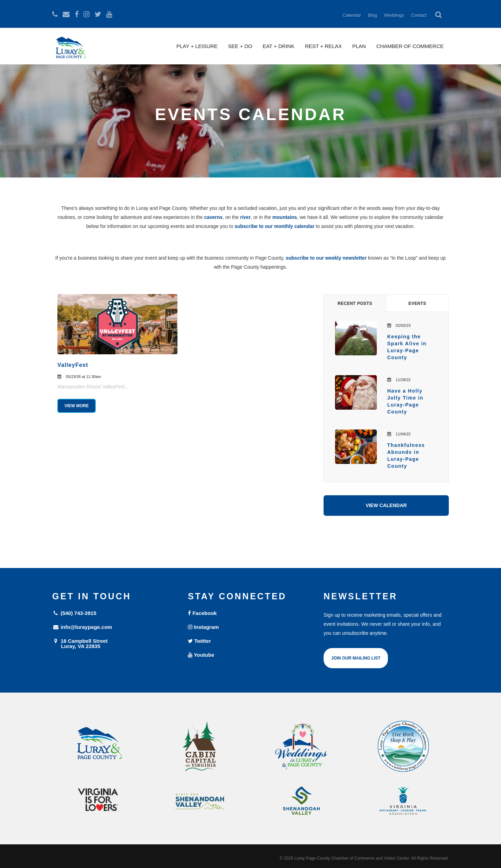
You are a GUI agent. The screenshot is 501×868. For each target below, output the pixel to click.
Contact (419, 15)
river (245, 217)
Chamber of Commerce (410, 46)
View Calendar (386, 505)
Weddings (394, 15)
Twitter (199, 641)
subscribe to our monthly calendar (275, 226)
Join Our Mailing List (356, 658)
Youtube (201, 655)
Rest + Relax (323, 46)
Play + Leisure (197, 46)
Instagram (203, 627)
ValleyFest (73, 365)
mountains (285, 217)
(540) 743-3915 (74, 613)
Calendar (352, 15)
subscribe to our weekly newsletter (326, 258)
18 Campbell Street (115, 643)
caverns (213, 217)
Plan (359, 46)
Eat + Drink (279, 46)
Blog (373, 15)
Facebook (202, 613)
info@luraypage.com (82, 627)
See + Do (240, 46)
